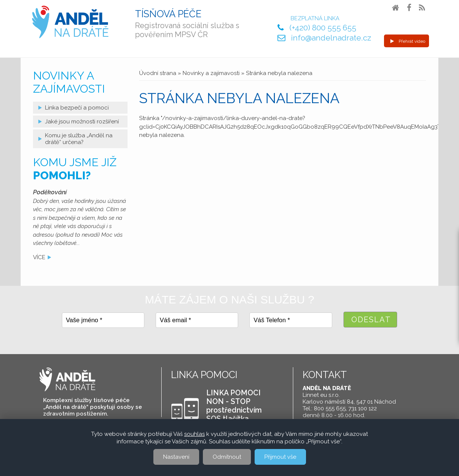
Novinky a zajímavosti (211, 73)
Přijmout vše (280, 457)
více (39, 257)
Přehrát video (408, 41)
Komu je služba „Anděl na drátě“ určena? (79, 139)
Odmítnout (227, 457)
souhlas (194, 434)
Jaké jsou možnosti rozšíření (82, 122)
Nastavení (176, 457)
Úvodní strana (158, 73)
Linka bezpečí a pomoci (77, 108)
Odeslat (371, 320)
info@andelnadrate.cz (331, 38)
